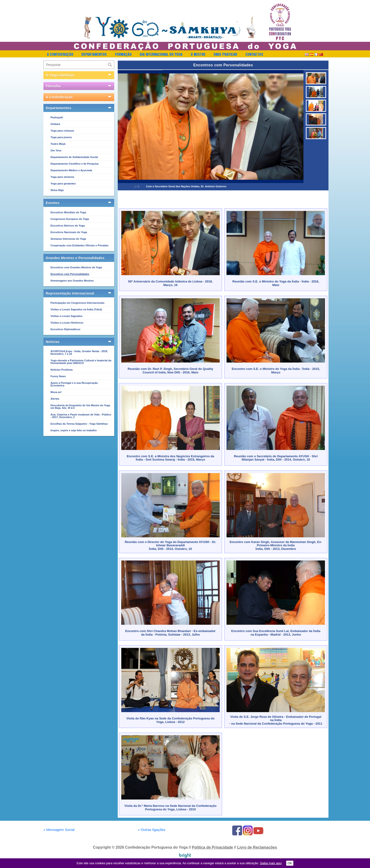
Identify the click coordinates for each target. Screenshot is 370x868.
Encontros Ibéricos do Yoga (68, 226)
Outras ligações (152, 830)
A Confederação (60, 54)
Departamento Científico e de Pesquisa (75, 164)
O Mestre (198, 54)
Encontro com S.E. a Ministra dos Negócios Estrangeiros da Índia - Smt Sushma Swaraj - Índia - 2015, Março (170, 458)
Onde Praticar (225, 54)
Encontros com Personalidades (70, 274)
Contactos (254, 54)
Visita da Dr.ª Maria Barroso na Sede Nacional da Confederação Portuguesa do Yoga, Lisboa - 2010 (170, 807)
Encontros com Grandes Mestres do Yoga (76, 267)
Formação (123, 54)
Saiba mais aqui (271, 863)
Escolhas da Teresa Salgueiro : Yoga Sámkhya (79, 424)
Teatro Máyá (58, 144)
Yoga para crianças (62, 131)
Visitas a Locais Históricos (67, 323)
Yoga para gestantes (63, 184)
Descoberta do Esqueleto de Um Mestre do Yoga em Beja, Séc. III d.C (80, 407)
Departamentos (94, 54)
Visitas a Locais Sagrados (67, 316)
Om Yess (56, 150)
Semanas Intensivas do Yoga (68, 239)
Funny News (58, 376)
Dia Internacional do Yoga (161, 54)
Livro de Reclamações (257, 847)
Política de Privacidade (212, 847)
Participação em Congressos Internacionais (78, 303)
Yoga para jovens (61, 137)
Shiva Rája (57, 190)
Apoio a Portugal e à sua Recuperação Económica (74, 384)
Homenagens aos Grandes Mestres (72, 281)
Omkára (55, 124)
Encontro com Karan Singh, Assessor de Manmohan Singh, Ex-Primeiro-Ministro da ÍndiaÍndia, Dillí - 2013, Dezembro (276, 545)
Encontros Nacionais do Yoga (69, 232)
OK (290, 863)
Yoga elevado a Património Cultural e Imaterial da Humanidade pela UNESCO (81, 362)
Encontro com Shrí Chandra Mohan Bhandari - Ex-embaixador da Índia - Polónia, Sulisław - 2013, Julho (170, 633)
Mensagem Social (59, 830)
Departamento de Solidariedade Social (74, 157)
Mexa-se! (56, 392)
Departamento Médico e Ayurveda (71, 170)
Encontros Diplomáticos (65, 329)
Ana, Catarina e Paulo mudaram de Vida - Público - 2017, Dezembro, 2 (81, 416)
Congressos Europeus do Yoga (70, 219)
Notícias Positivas (62, 370)
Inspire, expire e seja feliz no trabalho (74, 430)
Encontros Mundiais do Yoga (68, 212)
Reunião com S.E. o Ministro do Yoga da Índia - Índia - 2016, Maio (276, 283)
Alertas (55, 399)
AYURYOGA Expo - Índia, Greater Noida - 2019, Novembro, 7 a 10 (79, 353)
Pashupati (57, 117)
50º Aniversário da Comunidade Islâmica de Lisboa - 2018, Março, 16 (170, 283)
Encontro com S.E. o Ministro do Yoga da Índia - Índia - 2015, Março (276, 370)
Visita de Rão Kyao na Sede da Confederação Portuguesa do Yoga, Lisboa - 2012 (170, 720)
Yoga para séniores (62, 177)
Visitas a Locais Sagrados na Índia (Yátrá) (76, 309)
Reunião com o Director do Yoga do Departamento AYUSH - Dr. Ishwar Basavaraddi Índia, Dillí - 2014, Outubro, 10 (170, 545)
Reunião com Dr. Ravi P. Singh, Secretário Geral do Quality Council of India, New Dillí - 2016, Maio (170, 370)
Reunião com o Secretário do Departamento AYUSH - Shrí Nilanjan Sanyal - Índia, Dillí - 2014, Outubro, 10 (276, 458)
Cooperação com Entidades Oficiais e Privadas (80, 245)
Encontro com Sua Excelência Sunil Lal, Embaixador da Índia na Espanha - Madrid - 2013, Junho (276, 633)
